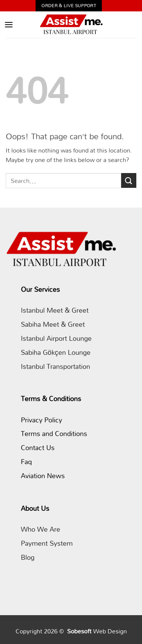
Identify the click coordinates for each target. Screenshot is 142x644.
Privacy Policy (41, 420)
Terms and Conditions (54, 434)
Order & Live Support (69, 6)
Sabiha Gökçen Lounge (56, 352)
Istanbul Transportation (55, 366)
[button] (9, 24)
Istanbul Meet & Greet (55, 310)
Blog (28, 557)
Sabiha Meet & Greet (53, 324)
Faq (26, 462)
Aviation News (43, 476)
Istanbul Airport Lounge (56, 338)
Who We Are (41, 529)
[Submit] (129, 180)
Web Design (110, 631)
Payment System (47, 543)
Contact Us (38, 448)
